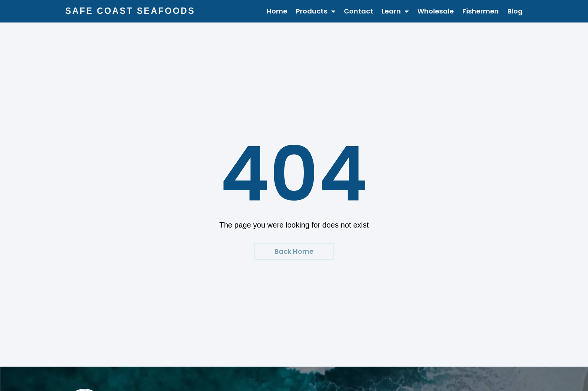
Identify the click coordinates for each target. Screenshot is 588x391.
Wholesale (436, 11)
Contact (358, 11)
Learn (395, 11)
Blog (515, 11)
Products (316, 11)
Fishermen (481, 11)
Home (277, 11)
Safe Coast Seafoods (130, 11)
